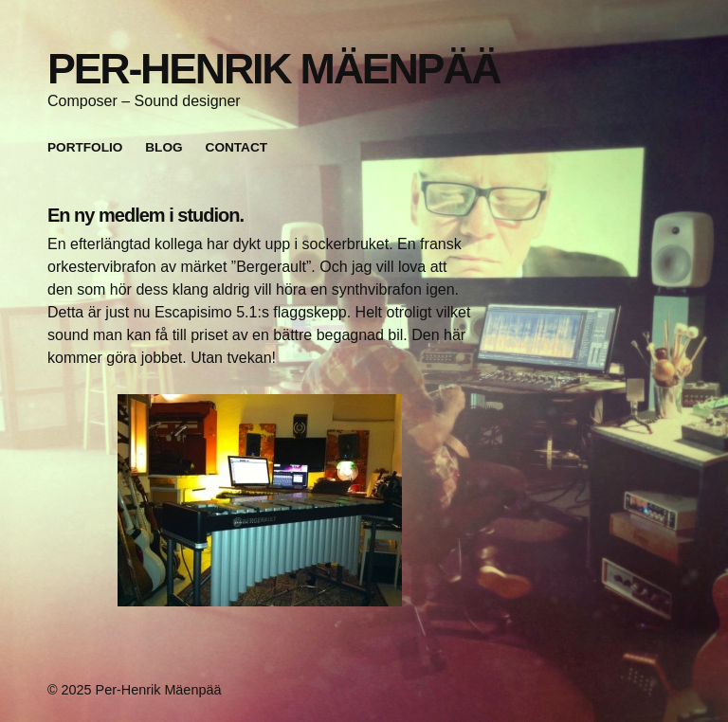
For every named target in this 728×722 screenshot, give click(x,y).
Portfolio (85, 147)
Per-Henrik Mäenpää (273, 68)
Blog (164, 147)
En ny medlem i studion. (146, 215)
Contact (237, 147)
